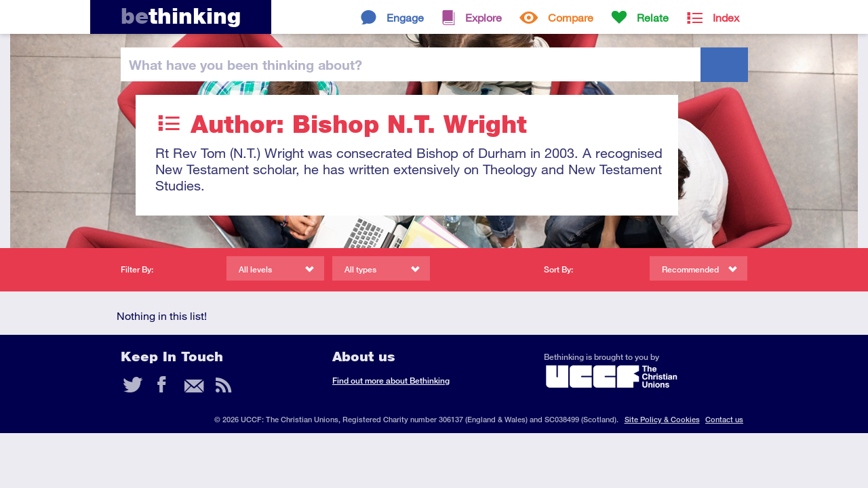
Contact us (724, 419)
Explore (484, 17)
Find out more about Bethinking (391, 381)
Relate (653, 17)
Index (726, 17)
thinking (181, 16)
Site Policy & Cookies (662, 419)
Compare (571, 17)
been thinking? (245, 64)
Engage (405, 17)
